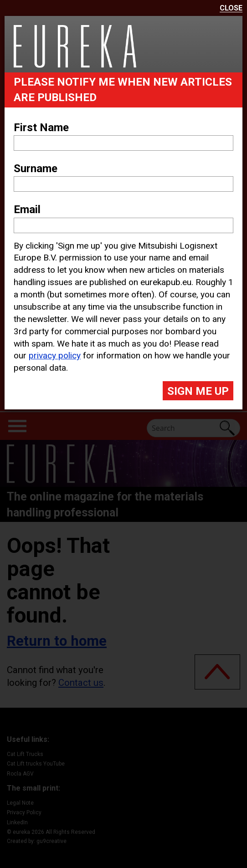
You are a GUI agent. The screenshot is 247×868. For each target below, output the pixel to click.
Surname (36, 168)
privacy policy (55, 355)
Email (27, 209)
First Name (41, 128)
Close (231, 8)
